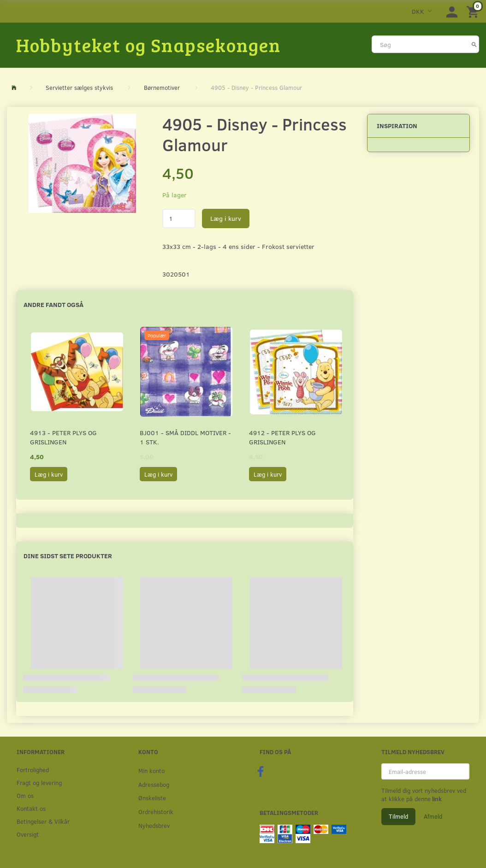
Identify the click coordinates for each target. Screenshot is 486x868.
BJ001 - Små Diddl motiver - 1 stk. (185, 437)
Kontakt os (31, 808)
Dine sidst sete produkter (68, 556)
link (436, 799)
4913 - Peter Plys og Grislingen (63, 437)
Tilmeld (398, 816)
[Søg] (474, 44)
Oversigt (28, 834)
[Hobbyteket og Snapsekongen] (148, 45)
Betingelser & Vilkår (43, 821)
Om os (25, 795)
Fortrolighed (33, 770)
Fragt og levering (39, 782)
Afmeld (433, 816)
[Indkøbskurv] (474, 11)
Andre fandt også (53, 304)
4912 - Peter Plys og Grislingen (282, 437)
